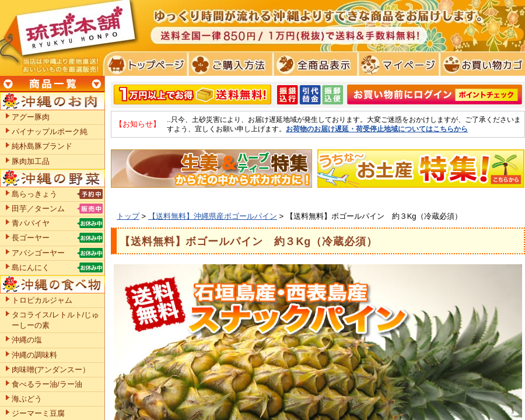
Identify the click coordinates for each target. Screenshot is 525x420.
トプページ (145, 64)
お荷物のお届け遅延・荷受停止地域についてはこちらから (377, 129)
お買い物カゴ (481, 64)
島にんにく (31, 267)
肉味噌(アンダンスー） (51, 370)
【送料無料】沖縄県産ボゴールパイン (213, 216)
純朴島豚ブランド (42, 146)
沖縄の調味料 (34, 355)
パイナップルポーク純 (50, 132)
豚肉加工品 (31, 161)
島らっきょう (34, 194)
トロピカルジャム (42, 300)
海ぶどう (27, 399)
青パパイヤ (31, 223)
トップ (128, 216)
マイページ (397, 64)
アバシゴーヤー (38, 253)
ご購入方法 (229, 64)
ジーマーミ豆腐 (38, 413)
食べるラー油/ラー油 (47, 384)
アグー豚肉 (31, 117)
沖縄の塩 (27, 340)
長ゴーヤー (31, 238)
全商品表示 (313, 64)
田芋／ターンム (38, 209)
